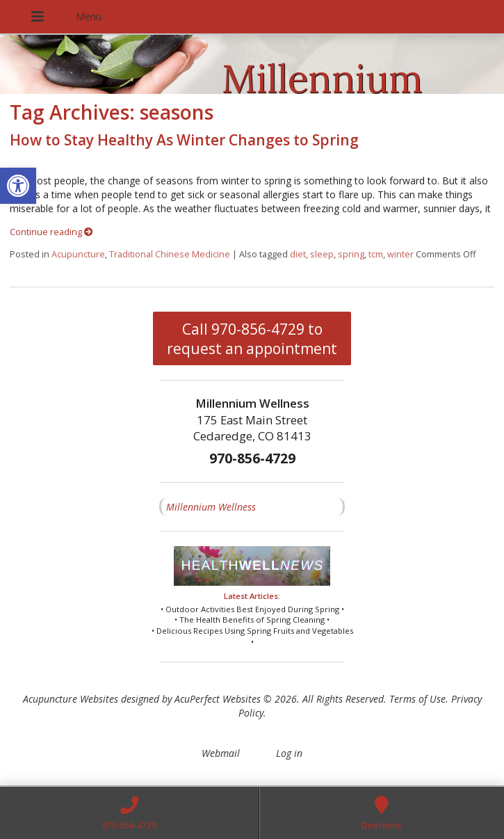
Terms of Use (417, 699)
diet (298, 254)
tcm (376, 254)
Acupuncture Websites (71, 699)
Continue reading (51, 232)
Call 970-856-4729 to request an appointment (252, 339)
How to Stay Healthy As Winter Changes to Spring (184, 140)
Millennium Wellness (211, 507)
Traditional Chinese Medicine (170, 254)
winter (400, 254)
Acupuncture (78, 254)
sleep (322, 254)
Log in (289, 753)
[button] (18, 186)
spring (351, 254)
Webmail (221, 753)
